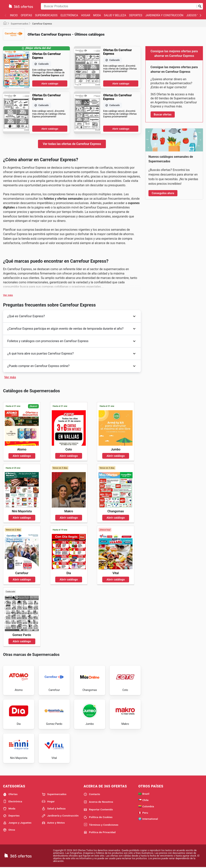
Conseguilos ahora (163, 193)
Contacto (92, 794)
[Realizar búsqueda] (200, 6)
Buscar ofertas (163, 114)
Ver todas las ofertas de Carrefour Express (72, 144)
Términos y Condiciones (101, 825)
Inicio (14, 15)
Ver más (8, 295)
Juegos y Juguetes (17, 823)
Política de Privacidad (100, 832)
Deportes (136, 15)
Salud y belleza (115, 15)
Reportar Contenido (98, 810)
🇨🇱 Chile (143, 800)
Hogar (86, 15)
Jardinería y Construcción (164, 15)
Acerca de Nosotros (98, 802)
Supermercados (46, 15)
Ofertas (26, 15)
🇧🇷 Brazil (144, 794)
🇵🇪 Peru (143, 813)
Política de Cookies (98, 817)
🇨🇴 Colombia (146, 806)
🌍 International (148, 819)
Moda (97, 15)
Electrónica (69, 15)
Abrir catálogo (50, 84)
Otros (9, 830)
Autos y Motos (53, 823)
